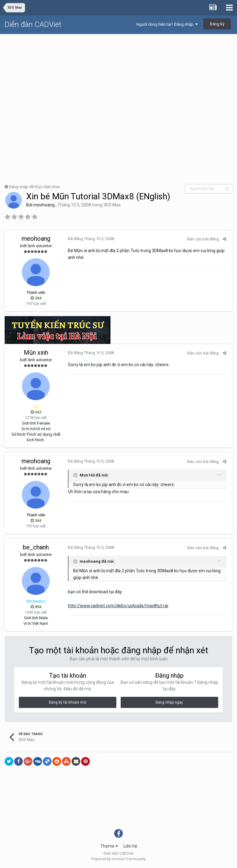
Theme (109, 846)
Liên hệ (130, 846)
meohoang (44, 205)
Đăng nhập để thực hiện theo (35, 187)
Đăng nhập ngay (169, 702)
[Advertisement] (118, 81)
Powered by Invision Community (118, 859)
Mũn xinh (36, 353)
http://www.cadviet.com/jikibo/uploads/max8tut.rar (117, 606)
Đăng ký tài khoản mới (68, 702)
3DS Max (112, 205)
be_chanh (36, 547)
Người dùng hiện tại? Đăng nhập (167, 24)
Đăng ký (217, 24)
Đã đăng (90, 239)
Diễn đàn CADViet (33, 24)
